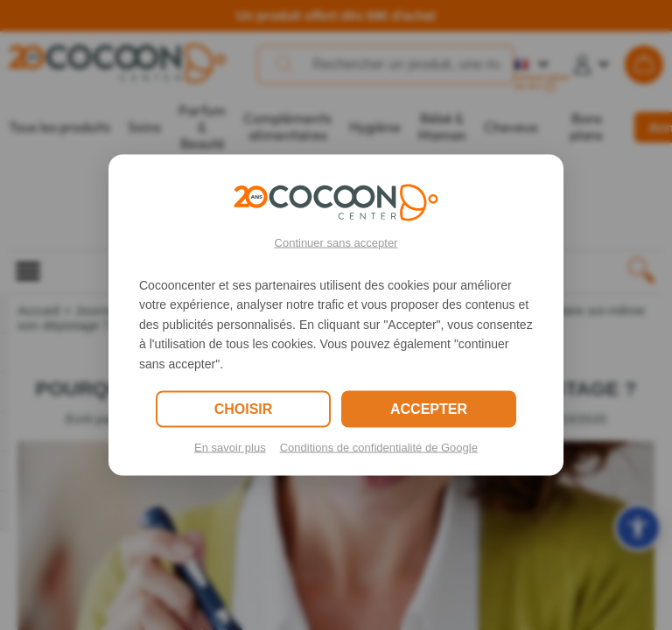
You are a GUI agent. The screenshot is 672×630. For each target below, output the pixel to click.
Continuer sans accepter (336, 243)
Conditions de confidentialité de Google (379, 447)
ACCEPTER (429, 408)
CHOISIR (244, 408)
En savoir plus (230, 447)
